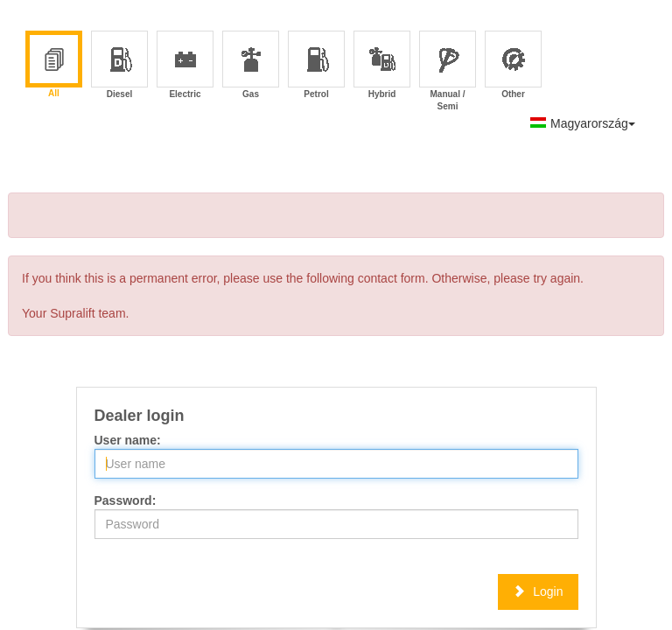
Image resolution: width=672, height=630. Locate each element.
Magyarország (583, 123)
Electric (185, 66)
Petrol (317, 66)
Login (538, 591)
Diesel (120, 66)
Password (123, 500)
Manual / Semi (447, 66)
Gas (252, 66)
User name (126, 440)
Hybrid (383, 66)
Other (514, 66)
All (54, 66)
